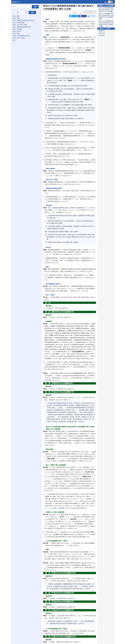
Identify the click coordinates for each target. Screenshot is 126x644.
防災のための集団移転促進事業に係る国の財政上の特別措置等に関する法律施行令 (106, 16)
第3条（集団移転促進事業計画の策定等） (24, 20)
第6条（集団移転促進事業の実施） (22, 27)
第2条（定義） (17, 18)
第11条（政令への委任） (19, 38)
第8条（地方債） (17, 31)
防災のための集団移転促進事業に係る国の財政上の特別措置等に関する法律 (106, 10)
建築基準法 (102, 31)
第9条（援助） (17, 34)
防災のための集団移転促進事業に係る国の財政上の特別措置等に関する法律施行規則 (106, 24)
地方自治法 (102, 33)
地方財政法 (102, 35)
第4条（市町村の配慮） (19, 23)
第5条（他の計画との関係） (20, 25)
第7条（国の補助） (18, 29)
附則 (14, 40)
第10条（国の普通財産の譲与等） (22, 36)
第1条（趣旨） (17, 16)
